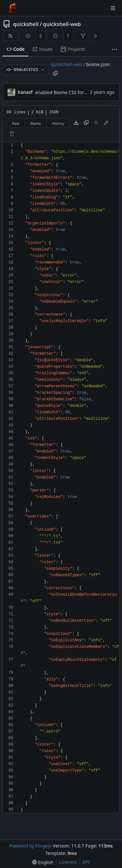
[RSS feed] (10, 36)
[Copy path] (55, 73)
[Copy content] (86, 123)
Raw (16, 123)
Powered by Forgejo (30, 846)
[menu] (43, 862)
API (86, 862)
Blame (36, 123)
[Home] (12, 8)
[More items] (115, 49)
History (58, 123)
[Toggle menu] (113, 8)
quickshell (26, 24)
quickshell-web (62, 24)
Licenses (68, 862)
